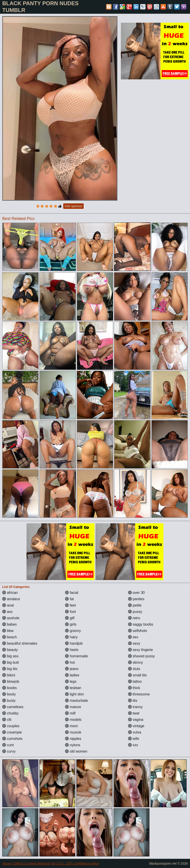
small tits (138, 675)
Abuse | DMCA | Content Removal (26, 863)
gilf (70, 618)
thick (134, 688)
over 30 (136, 593)
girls (71, 624)
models (73, 720)
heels (72, 650)
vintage (136, 726)
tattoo (135, 681)
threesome (139, 694)
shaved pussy (141, 656)
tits (133, 701)
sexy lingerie (140, 650)
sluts (134, 669)
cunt (8, 745)
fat (69, 599)
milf (70, 713)
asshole (11, 618)
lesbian (73, 688)
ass (7, 612)
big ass (10, 656)
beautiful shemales (20, 643)
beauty (10, 650)
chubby (10, 713)
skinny (136, 662)
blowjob (11, 681)
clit (7, 720)
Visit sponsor (73, 206)
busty (9, 701)
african (10, 593)
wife (134, 739)
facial (72, 593)
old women (76, 751)
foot (70, 612)
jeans (72, 669)
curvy (9, 751)
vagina (136, 720)
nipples (73, 739)
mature (73, 707)
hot (70, 662)
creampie (12, 732)
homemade (77, 656)
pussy (135, 612)
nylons (73, 745)
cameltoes (13, 707)
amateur (11, 599)
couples (11, 726)
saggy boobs (141, 624)
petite (135, 605)
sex (133, 637)
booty (9, 694)
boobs (10, 688)
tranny (135, 707)
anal (8, 605)
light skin (74, 694)
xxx (133, 745)
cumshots (12, 739)
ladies (72, 675)
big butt (11, 662)
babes (10, 624)
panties (136, 599)
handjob (74, 643)
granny (73, 631)
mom (71, 726)
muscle (73, 732)
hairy (71, 637)
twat (134, 713)
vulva (135, 732)
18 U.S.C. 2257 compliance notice (75, 863)
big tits (10, 669)
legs (71, 681)
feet (70, 605)
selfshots (138, 631)
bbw (8, 631)
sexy (134, 643)
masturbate (76, 701)
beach (10, 637)
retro (134, 618)
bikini (9, 675)
